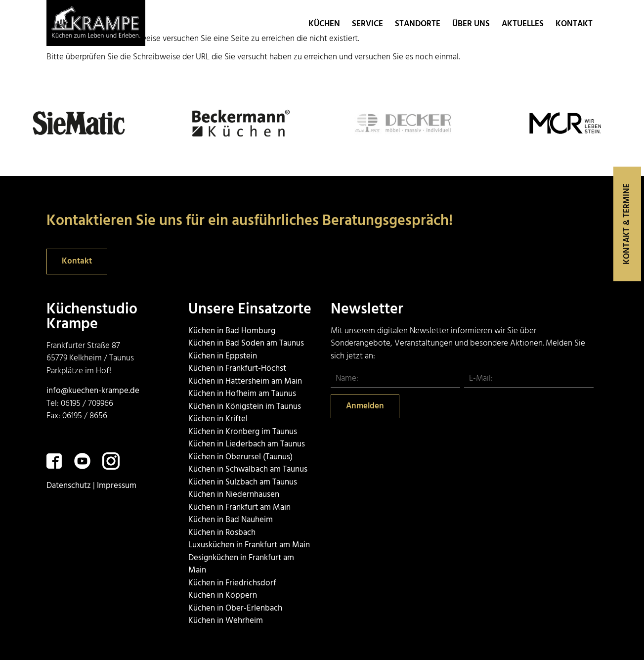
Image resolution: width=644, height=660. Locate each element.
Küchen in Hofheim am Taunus (242, 394)
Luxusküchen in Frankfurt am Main (249, 545)
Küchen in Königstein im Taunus (245, 407)
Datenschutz (69, 486)
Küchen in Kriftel (218, 419)
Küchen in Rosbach (222, 533)
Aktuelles (523, 24)
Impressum (117, 486)
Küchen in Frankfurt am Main (239, 507)
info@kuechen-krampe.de (93, 391)
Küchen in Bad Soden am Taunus (246, 343)
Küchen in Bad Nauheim (231, 520)
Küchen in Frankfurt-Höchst (237, 369)
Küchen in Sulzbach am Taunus (243, 482)
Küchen (324, 24)
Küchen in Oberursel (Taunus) (240, 457)
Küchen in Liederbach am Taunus (247, 444)
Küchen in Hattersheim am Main (245, 381)
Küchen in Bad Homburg (232, 331)
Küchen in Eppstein (223, 356)
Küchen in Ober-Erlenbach (235, 608)
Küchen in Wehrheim (226, 621)
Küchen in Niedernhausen (234, 495)
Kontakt (574, 24)
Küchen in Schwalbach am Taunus (248, 469)
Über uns (471, 24)
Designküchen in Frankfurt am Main (241, 564)
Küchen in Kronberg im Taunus (243, 432)
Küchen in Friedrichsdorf (232, 583)
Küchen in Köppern (223, 595)
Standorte (419, 24)
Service (367, 24)
